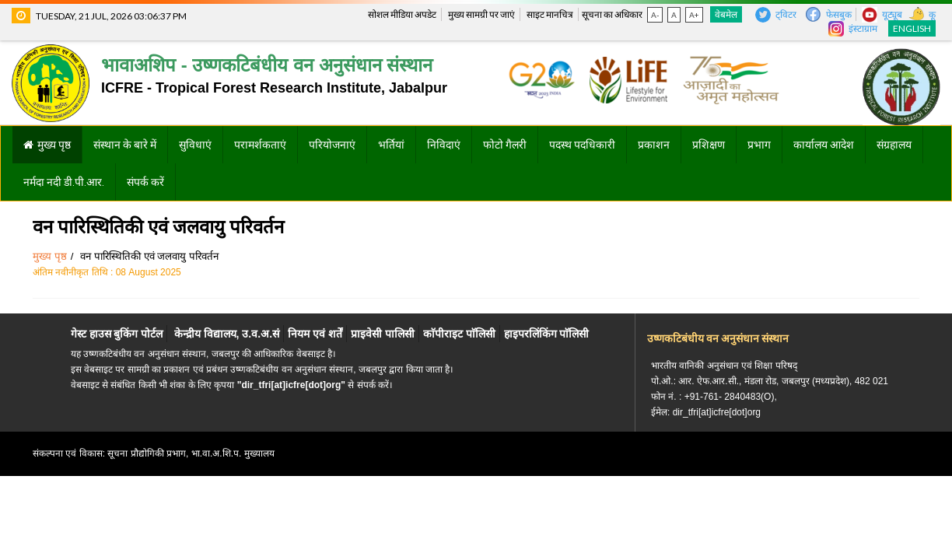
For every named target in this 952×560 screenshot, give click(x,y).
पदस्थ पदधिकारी (582, 145)
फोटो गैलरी (505, 145)
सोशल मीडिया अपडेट (402, 14)
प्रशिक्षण (709, 145)
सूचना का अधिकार (612, 14)
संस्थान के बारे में (125, 145)
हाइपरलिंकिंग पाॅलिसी (547, 334)
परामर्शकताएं (260, 145)
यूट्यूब (892, 14)
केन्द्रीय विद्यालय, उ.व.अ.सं (227, 334)
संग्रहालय (894, 145)
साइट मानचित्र (550, 14)
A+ (694, 15)
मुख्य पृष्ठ (54, 145)
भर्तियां (391, 145)
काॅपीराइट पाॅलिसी (459, 334)
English (912, 28)
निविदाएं (444, 145)
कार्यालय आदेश (824, 145)
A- (655, 15)
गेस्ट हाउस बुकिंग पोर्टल (117, 334)
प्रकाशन (654, 145)
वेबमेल (726, 14)
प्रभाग (759, 145)
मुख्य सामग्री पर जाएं (481, 14)
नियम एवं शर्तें (315, 334)
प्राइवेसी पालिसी (383, 334)
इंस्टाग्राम (863, 28)
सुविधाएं (195, 145)
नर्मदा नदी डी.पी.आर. (64, 182)
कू (932, 14)
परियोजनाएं (332, 145)
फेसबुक (839, 14)
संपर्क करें (145, 182)
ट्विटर (786, 14)
